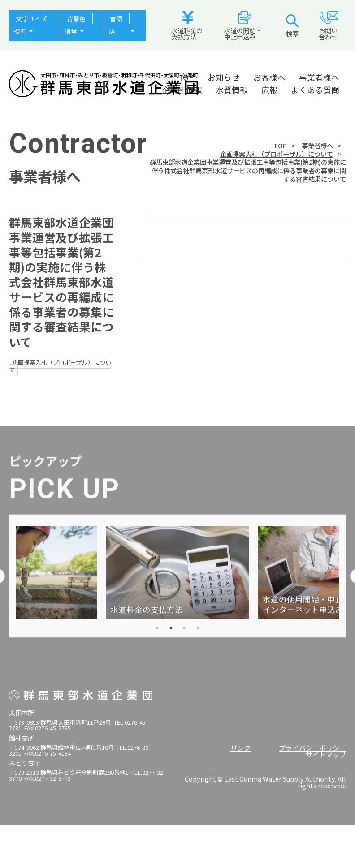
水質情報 (232, 90)
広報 (269, 90)
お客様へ (269, 77)
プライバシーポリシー (312, 748)
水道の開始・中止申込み (243, 26)
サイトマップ (326, 754)
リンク (240, 748)
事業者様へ (319, 77)
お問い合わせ (329, 26)
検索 (292, 26)
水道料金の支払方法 (187, 26)
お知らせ (224, 77)
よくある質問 (315, 90)
